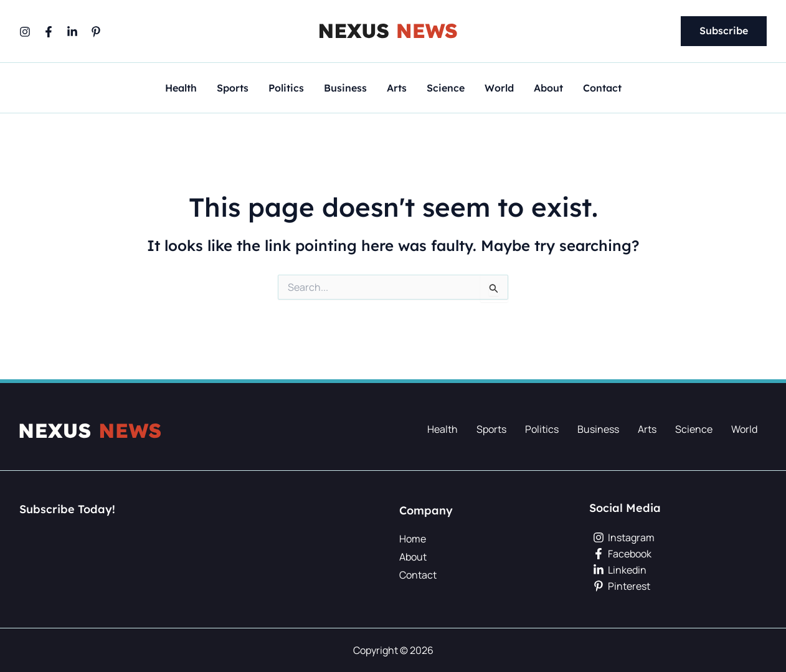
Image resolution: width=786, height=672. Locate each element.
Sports (233, 88)
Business (345, 88)
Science (446, 88)
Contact (602, 88)
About (548, 88)
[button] (724, 31)
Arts (397, 88)
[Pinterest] (96, 32)
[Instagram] (25, 32)
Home (413, 539)
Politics (286, 88)
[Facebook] (49, 32)
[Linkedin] (72, 32)
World (499, 88)
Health (181, 88)
